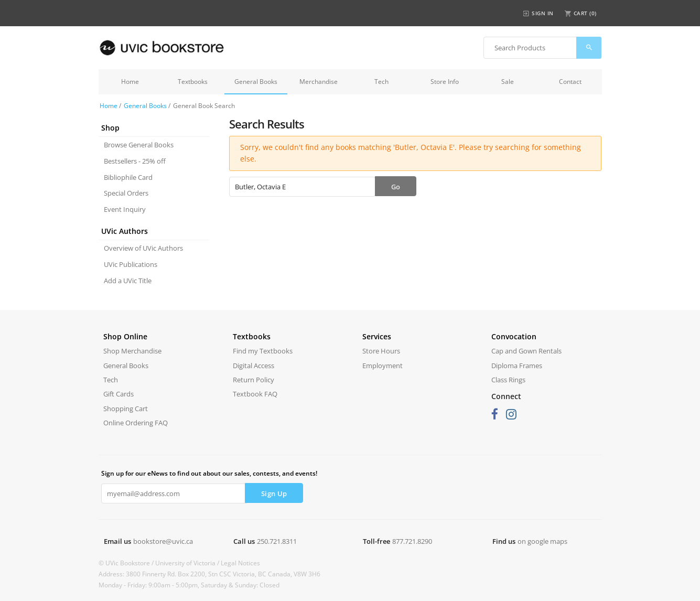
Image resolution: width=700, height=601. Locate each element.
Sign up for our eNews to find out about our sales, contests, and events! (209, 473)
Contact (570, 82)
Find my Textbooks (263, 351)
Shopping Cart (126, 409)
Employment (383, 366)
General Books (256, 82)
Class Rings (508, 380)
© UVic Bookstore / (127, 563)
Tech (381, 82)
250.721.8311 (277, 541)
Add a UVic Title (128, 281)
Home (130, 82)
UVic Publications (131, 264)
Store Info (445, 82)
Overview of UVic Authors (143, 248)
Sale (508, 82)
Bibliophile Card (128, 177)
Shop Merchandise (132, 351)
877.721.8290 (412, 541)
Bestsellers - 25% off (135, 161)
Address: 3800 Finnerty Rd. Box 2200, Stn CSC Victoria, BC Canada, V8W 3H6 (209, 574)
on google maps (542, 541)
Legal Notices (240, 563)
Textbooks (193, 82)
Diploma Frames (517, 366)
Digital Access (254, 366)
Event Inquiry (125, 209)
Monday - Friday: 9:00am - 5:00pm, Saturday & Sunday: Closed (189, 585)
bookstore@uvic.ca (163, 541)
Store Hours (381, 351)
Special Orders (126, 193)
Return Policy (254, 380)
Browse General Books (139, 145)
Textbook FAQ (255, 394)
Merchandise (319, 82)
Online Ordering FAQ (136, 423)
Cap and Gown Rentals (526, 351)
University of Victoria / (188, 563)
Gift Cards (119, 394)
